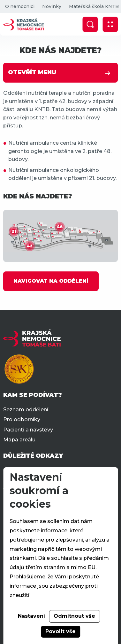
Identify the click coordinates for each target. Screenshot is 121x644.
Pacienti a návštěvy (28, 430)
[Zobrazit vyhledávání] (90, 24)
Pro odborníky (22, 419)
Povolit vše (60, 631)
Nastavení (31, 616)
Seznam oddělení (26, 410)
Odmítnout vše (74, 616)
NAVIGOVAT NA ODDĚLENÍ (51, 281)
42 (30, 246)
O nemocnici (19, 6)
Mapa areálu (19, 440)
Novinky (51, 6)
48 (60, 227)
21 (14, 231)
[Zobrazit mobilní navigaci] (110, 24)
